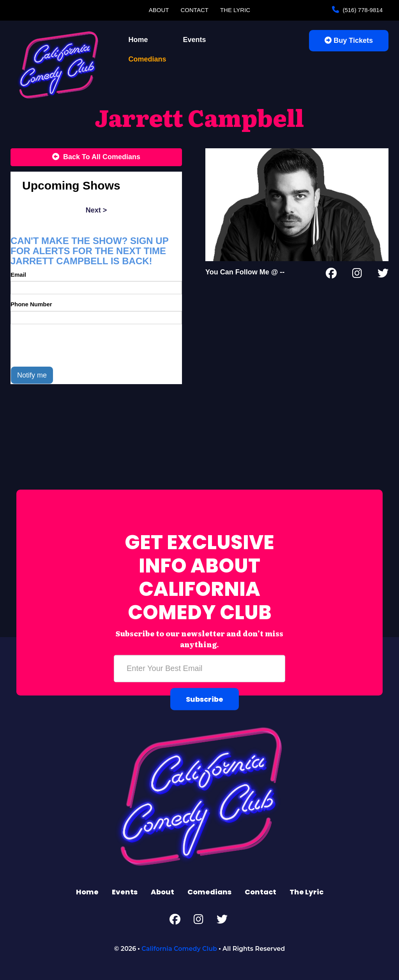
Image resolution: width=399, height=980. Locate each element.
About (159, 10)
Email (18, 275)
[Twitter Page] (383, 275)
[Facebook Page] (331, 275)
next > (96, 210)
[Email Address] (199, 669)
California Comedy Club (179, 949)
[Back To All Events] (96, 157)
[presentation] (70, 345)
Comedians (147, 59)
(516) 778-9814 (362, 10)
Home (138, 40)
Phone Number (31, 304)
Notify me (32, 375)
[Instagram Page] (357, 275)
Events (195, 40)
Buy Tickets (349, 40)
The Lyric (235, 10)
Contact (195, 10)
